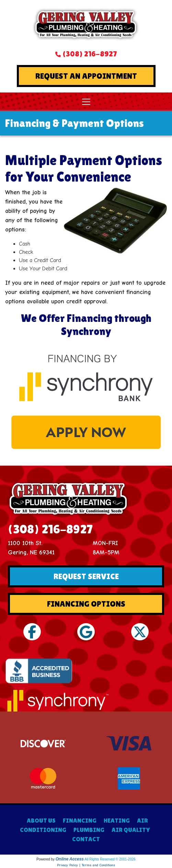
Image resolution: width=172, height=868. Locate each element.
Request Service (86, 576)
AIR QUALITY (131, 830)
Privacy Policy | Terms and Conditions (86, 865)
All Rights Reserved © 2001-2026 (110, 859)
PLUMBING (89, 830)
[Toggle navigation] (86, 102)
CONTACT (86, 839)
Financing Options (86, 604)
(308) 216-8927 (90, 54)
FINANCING (80, 820)
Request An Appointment (86, 76)
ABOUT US (41, 820)
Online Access (70, 859)
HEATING (117, 820)
